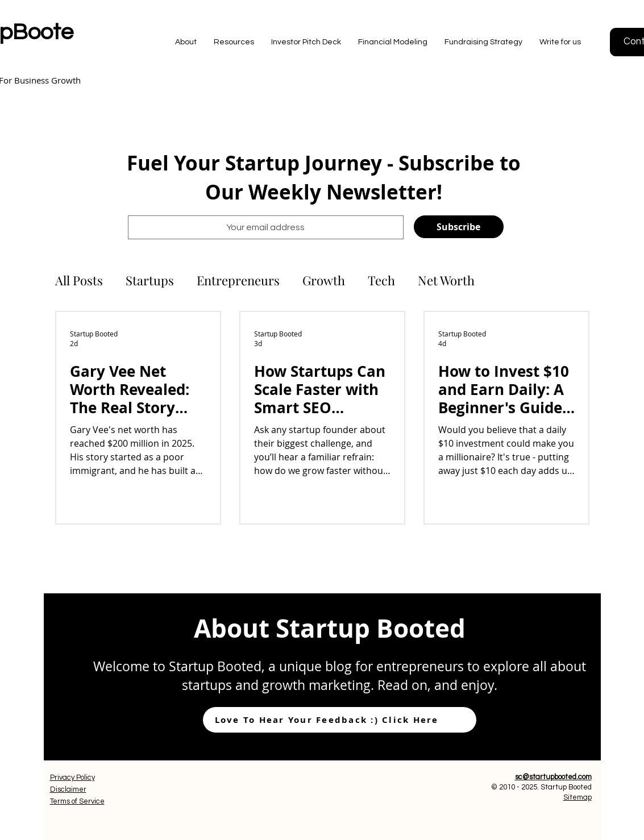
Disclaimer (68, 789)
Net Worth (446, 280)
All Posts (79, 280)
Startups (150, 280)
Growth (324, 280)
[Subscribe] (459, 227)
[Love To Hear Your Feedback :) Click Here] (340, 720)
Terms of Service (77, 801)
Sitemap (577, 797)
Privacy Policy (72, 777)
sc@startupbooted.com (553, 777)
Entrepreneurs (238, 280)
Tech (381, 280)
